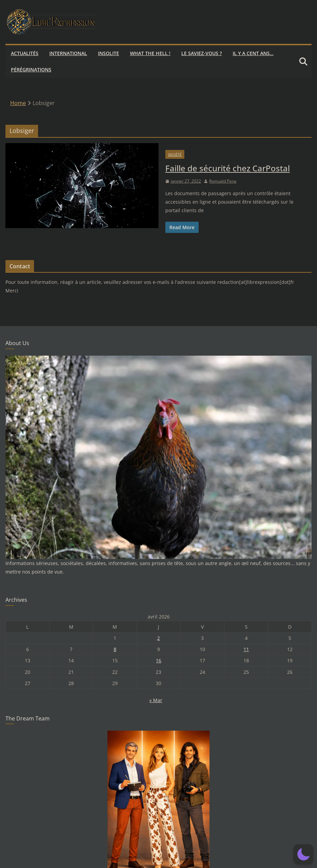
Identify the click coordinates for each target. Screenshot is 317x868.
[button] (303, 854)
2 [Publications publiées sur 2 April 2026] (158, 638)
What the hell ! (150, 53)
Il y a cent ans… (253, 53)
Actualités (25, 53)
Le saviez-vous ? (202, 53)
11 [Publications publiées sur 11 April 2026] (246, 649)
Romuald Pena (223, 181)
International (68, 53)
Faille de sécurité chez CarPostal (228, 168)
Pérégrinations (31, 70)
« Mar (156, 700)
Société (175, 154)
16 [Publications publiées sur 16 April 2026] (158, 660)
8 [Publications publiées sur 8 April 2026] (115, 649)
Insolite (109, 53)
